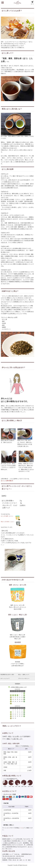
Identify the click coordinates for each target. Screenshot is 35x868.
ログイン (27, 3)
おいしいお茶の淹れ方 (7, 481)
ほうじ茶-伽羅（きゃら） (8, 516)
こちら (31, 746)
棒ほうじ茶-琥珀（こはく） (8, 522)
